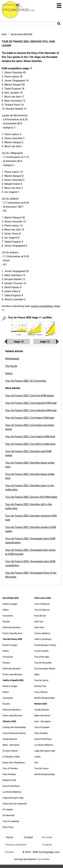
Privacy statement (16, 845)
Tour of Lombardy (11, 821)
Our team (47, 837)
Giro (36, 762)
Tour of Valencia (42, 604)
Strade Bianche (10, 739)
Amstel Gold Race (11, 786)
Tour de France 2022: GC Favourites (26, 381)
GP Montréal (8, 815)
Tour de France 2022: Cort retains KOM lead (30, 436)
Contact (9, 852)
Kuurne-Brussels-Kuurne (14, 733)
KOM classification (12, 627)
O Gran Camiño (41, 651)
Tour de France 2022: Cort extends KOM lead (31, 403)
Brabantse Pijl (9, 780)
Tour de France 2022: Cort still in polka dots (30, 444)
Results (6, 621)
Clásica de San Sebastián (15, 804)
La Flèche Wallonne (12, 792)
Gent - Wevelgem (43, 721)
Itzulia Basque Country (45, 645)
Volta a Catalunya (43, 639)
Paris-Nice (39, 627)
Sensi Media (43, 859)
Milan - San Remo (11, 745)
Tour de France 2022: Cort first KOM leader (30, 395)
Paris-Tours (8, 827)
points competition (42, 306)
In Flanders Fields (11, 757)
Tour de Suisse (41, 680)
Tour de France (41, 768)
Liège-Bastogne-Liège (13, 798)
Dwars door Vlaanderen (14, 762)
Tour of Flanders (10, 768)
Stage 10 (18, 342)
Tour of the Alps (42, 657)
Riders (6, 610)
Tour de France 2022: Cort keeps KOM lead (30, 418)
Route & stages (10, 604)
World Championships (45, 698)
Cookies (47, 845)
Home (4, 34)
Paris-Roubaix (9, 774)
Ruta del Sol (40, 616)
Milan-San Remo (42, 715)
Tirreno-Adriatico (42, 633)
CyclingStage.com (20, 10)
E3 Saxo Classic (10, 751)
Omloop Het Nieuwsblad (14, 727)
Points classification (12, 633)
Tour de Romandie (43, 663)
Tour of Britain (41, 692)
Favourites (8, 616)
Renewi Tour (40, 686)
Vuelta (37, 757)
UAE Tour (39, 621)
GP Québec (8, 809)
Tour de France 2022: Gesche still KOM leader (31, 497)
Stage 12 (45, 342)
